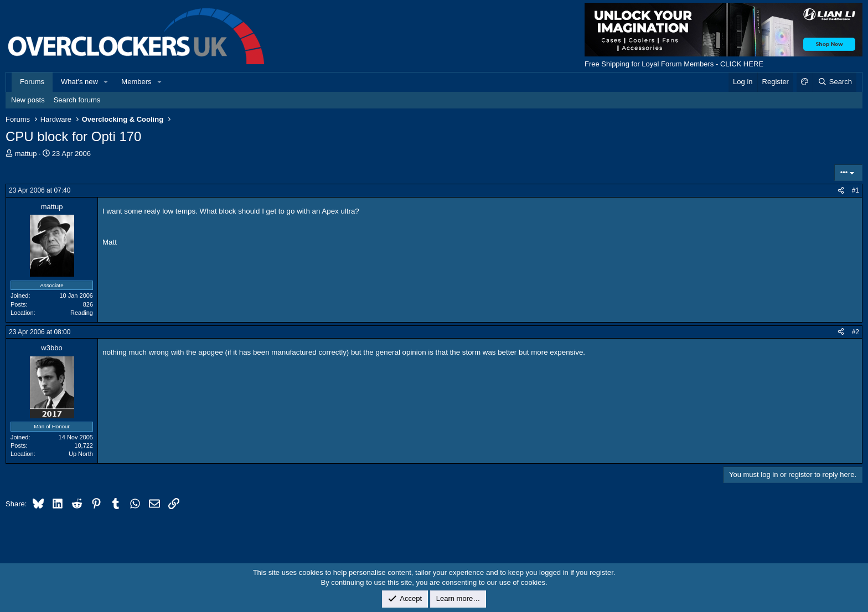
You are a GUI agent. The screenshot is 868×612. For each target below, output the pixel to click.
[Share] (841, 191)
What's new (79, 82)
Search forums (77, 100)
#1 (856, 190)
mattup (26, 154)
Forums (32, 82)
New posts (28, 100)
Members (136, 82)
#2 (856, 332)
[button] (106, 82)
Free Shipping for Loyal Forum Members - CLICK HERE (674, 64)
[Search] (835, 82)
